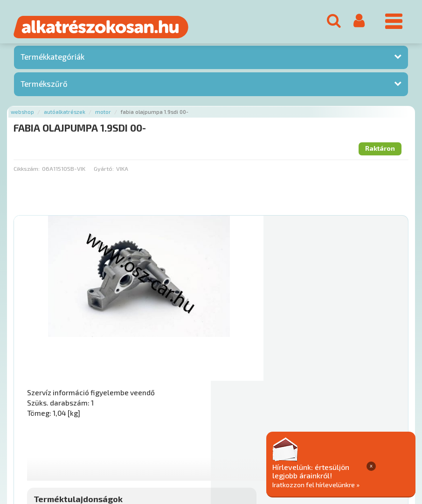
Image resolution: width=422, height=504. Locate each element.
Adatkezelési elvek (357, 447)
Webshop (22, 115)
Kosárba (364, 391)
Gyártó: (104, 172)
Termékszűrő (44, 87)
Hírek (87, 447)
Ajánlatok (28, 447)
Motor (103, 115)
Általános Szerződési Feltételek (272, 447)
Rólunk (61, 447)
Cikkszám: (27, 172)
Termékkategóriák (52, 60)
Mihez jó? (243, 365)
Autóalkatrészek (65, 115)
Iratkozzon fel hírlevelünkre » (362, 484)
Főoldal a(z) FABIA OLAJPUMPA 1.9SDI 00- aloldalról (88, 418)
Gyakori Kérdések (190, 447)
